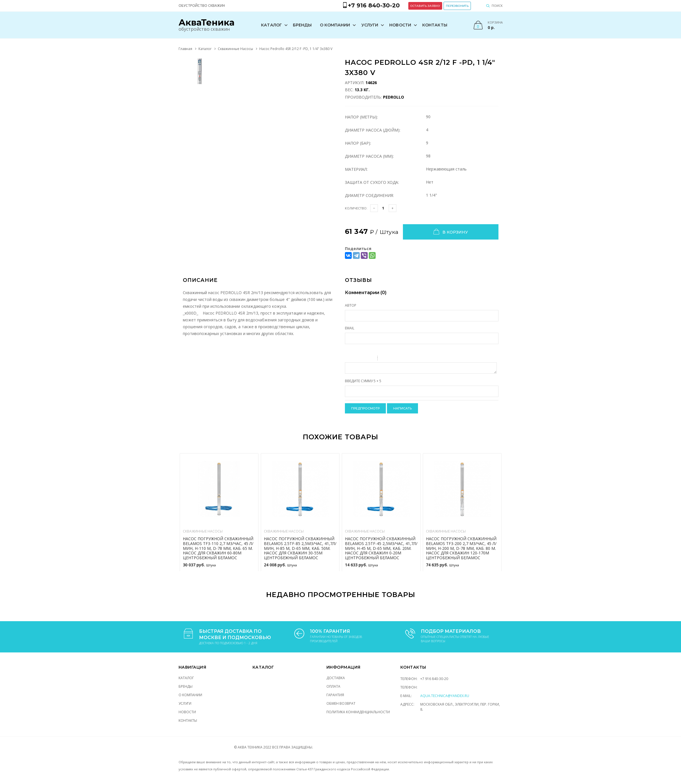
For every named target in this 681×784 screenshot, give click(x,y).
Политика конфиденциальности (358, 712)
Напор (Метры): (361, 117)
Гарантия (335, 695)
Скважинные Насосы (235, 49)
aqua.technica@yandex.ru (445, 696)
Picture (406, 359)
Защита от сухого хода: (372, 182)
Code (392, 359)
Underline (363, 359)
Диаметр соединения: (369, 195)
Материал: (356, 169)
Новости (400, 25)
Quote (384, 359)
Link (399, 359)
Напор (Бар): (358, 143)
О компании (335, 25)
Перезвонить (457, 6)
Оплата (333, 686)
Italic (356, 359)
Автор (351, 305)
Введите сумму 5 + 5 (363, 381)
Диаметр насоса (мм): (369, 156)
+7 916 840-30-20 (434, 679)
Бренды (302, 25)
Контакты (435, 25)
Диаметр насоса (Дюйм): (373, 130)
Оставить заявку (425, 6)
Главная (185, 49)
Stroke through (371, 359)
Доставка (336, 678)
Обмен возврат (341, 703)
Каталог (271, 25)
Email (350, 328)
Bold (349, 359)
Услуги (370, 25)
